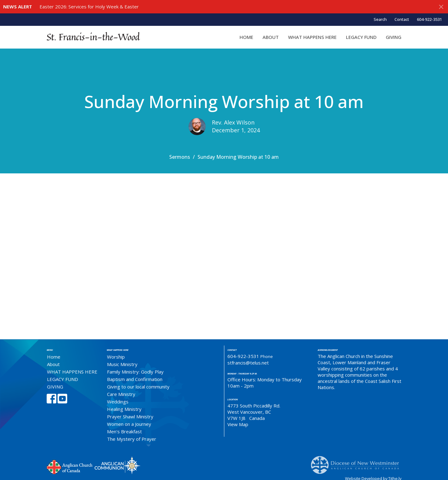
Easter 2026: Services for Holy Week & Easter (89, 7)
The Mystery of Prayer (132, 439)
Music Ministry (122, 364)
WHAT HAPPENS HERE (312, 37)
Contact (402, 19)
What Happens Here (118, 350)
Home (246, 37)
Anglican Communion (117, 465)
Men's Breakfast (124, 431)
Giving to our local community (138, 387)
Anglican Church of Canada (70, 466)
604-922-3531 (429, 19)
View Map (238, 424)
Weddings (118, 402)
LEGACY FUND (361, 37)
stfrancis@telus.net (248, 363)
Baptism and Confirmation (135, 379)
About (271, 37)
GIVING (394, 37)
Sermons (180, 157)
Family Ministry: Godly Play (135, 372)
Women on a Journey (129, 424)
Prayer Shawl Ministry (130, 416)
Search (380, 19)
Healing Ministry (124, 409)
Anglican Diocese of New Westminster (357, 462)
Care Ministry (121, 394)
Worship (116, 357)
